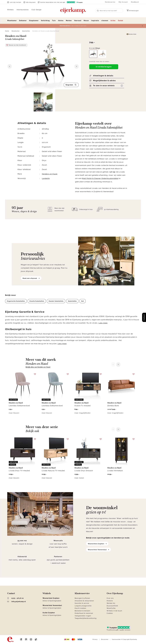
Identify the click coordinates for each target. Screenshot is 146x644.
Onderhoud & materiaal (84, 613)
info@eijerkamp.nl (17, 602)
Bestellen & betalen (82, 611)
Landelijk (46, 178)
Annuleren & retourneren (84, 601)
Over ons (110, 598)
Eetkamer (23, 21)
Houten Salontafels (56, 301)
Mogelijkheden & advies (104, 81)
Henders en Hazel (50, 174)
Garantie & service (82, 603)
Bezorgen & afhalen (82, 598)
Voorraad (78, 21)
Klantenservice (110, 2)
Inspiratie (95, 21)
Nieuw (86, 21)
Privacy (95, 639)
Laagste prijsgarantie (83, 606)
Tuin (54, 21)
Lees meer (103, 323)
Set (83, 301)
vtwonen (105, 21)
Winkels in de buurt (114, 611)
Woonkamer (12, 21)
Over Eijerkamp (115, 593)
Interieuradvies (23, 10)
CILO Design (37, 10)
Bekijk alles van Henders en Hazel (38, 367)
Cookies (110, 613)
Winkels (10, 10)
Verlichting (45, 21)
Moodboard (135, 2)
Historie (110, 601)
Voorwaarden (116, 639)
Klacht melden (80, 608)
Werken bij (111, 603)
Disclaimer (105, 639)
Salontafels (26, 31)
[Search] (109, 11)
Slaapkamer (34, 21)
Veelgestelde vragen (83, 616)
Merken (69, 21)
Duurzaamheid (112, 606)
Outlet (121, 21)
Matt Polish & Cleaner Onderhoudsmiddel (100, 178)
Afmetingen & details (103, 76)
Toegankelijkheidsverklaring (86, 618)
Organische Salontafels (16, 301)
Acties (113, 21)
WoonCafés (111, 608)
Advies (61, 21)
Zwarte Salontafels (37, 301)
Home (7, 31)
